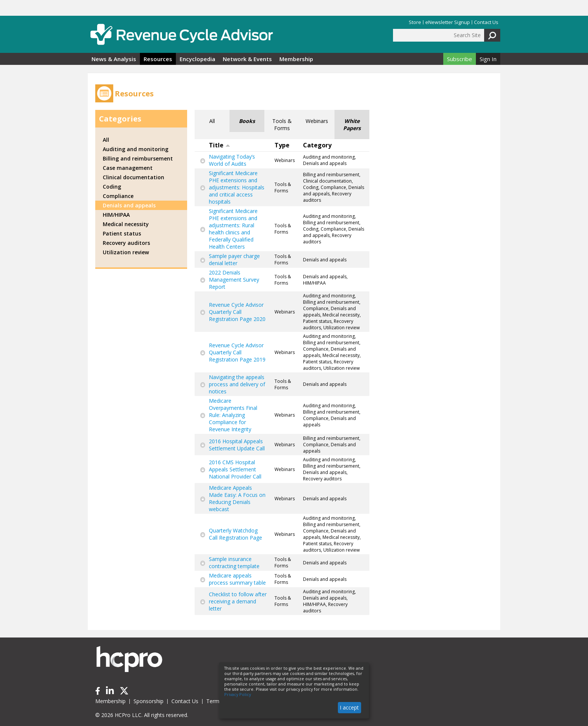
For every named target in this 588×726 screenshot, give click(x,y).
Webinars (317, 121)
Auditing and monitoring (136, 149)
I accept (349, 707)
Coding (112, 187)
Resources (158, 59)
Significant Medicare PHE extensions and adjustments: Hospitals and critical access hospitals (237, 187)
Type (282, 145)
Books (247, 121)
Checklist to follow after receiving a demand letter (238, 601)
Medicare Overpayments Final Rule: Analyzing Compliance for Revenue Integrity (233, 415)
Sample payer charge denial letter (234, 259)
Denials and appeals (129, 205)
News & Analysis (114, 59)
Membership (296, 59)
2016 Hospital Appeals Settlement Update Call (237, 445)
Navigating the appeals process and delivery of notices (237, 384)
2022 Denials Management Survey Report (234, 280)
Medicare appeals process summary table (237, 579)
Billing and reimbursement (138, 158)
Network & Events (247, 59)
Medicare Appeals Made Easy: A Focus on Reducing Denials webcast (237, 498)
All (212, 121)
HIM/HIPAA (116, 215)
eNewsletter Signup (448, 22)
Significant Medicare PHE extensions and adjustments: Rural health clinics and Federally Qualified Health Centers (233, 229)
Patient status (122, 233)
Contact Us (486, 22)
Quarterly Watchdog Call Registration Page (235, 534)
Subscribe (460, 59)
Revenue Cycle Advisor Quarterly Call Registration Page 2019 (237, 352)
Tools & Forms (282, 124)
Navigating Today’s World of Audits (232, 160)
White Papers (352, 124)
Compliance (118, 196)
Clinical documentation (133, 177)
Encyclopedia (197, 59)
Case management (128, 168)
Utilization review (126, 252)
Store (415, 22)
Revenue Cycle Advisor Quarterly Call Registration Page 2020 (237, 312)
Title (220, 145)
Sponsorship (148, 701)
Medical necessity (126, 224)
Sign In (488, 59)
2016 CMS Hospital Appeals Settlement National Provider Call (235, 469)
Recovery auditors (126, 243)
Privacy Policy (238, 694)
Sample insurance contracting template (234, 562)
